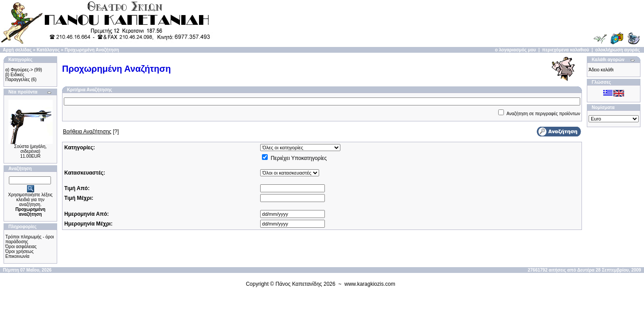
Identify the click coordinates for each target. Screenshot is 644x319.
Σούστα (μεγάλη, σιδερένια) (30, 149)
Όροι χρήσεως (20, 251)
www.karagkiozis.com (370, 284)
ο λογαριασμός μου (515, 50)
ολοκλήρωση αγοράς (618, 50)
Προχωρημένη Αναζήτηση (92, 50)
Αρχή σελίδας (17, 50)
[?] (91, 132)
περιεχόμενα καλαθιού (566, 50)
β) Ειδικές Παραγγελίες (18, 77)
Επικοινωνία (17, 256)
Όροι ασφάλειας (21, 247)
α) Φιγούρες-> (19, 70)
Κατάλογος (48, 50)
